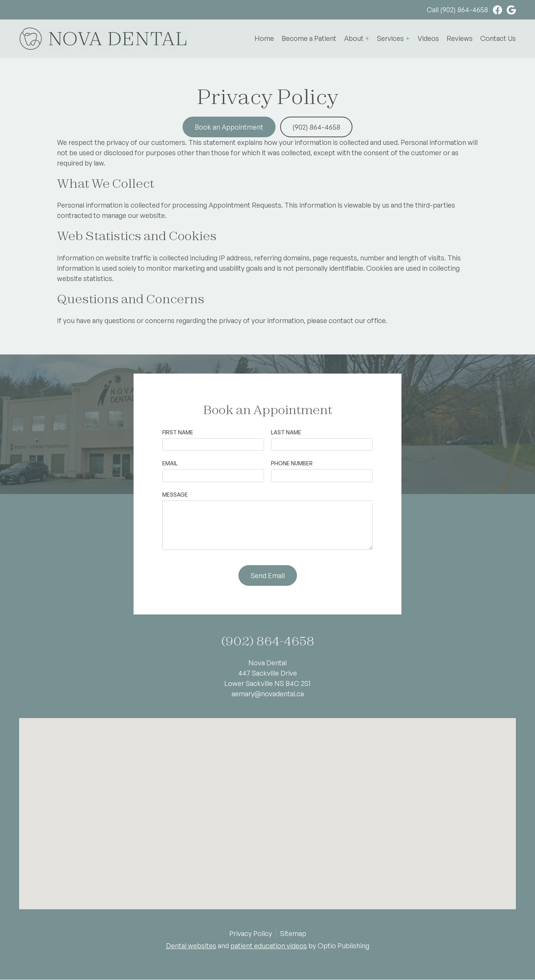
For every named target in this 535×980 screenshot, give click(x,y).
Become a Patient (309, 38)
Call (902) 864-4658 (457, 10)
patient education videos (269, 946)
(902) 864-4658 (316, 127)
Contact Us (498, 38)
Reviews (460, 38)
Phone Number (292, 463)
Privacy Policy (251, 933)
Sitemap (293, 933)
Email (170, 463)
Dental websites (191, 946)
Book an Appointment (229, 127)
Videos (428, 38)
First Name (178, 432)
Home (264, 38)
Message (175, 495)
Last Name (286, 432)
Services (390, 38)
